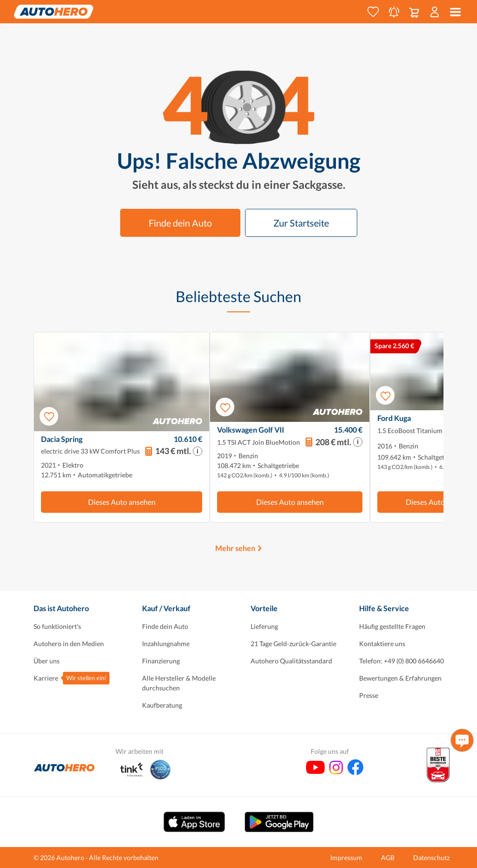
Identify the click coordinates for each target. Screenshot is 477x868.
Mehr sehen (235, 548)
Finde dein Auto (180, 223)
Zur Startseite (301, 223)
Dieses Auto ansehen (122, 502)
